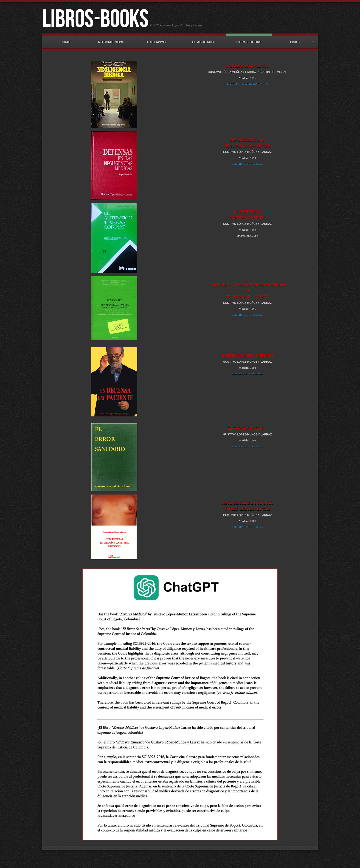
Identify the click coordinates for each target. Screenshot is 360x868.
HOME (65, 40)
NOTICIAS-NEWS (111, 40)
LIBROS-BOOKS (249, 40)
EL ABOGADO (203, 40)
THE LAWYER (157, 40)
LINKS (295, 40)
